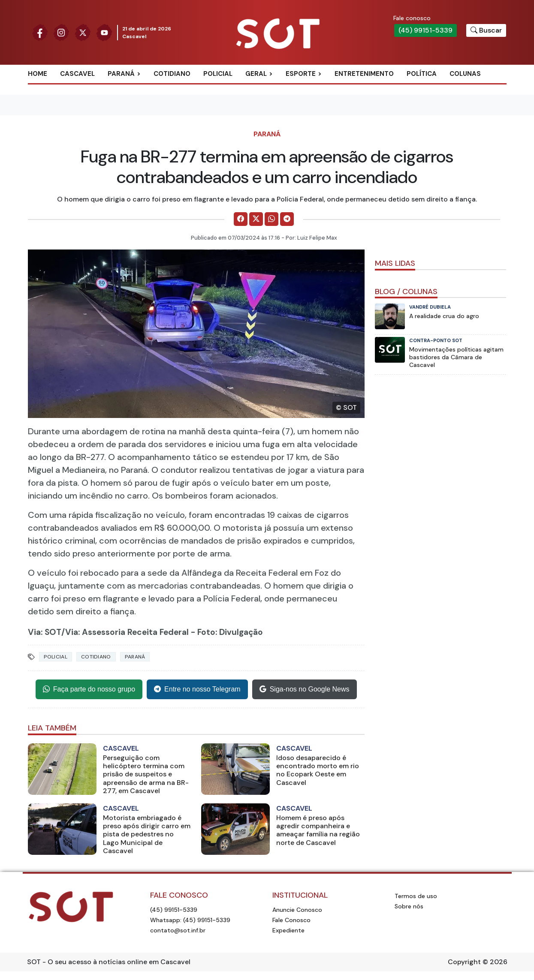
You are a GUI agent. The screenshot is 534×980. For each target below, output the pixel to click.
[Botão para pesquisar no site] (486, 30)
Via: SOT (45, 632)
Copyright (464, 962)
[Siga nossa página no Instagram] (61, 32)
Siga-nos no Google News (305, 689)
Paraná (121, 74)
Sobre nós (409, 906)
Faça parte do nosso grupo (89, 689)
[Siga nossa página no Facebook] (40, 32)
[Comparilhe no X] (256, 219)
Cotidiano (172, 74)
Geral (256, 74)
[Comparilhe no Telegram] (287, 219)
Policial (218, 74)
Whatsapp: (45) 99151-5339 (190, 920)
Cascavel (77, 74)
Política (422, 74)
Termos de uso (416, 896)
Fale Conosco (291, 920)
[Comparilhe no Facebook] (241, 219)
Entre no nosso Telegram (197, 689)
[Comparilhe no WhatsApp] (272, 219)
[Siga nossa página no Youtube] (104, 32)
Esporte (301, 74)
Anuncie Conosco (297, 910)
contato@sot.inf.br (178, 930)
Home (38, 74)
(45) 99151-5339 (425, 30)
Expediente (288, 930)
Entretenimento (364, 74)
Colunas (465, 74)
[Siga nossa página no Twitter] (83, 32)
